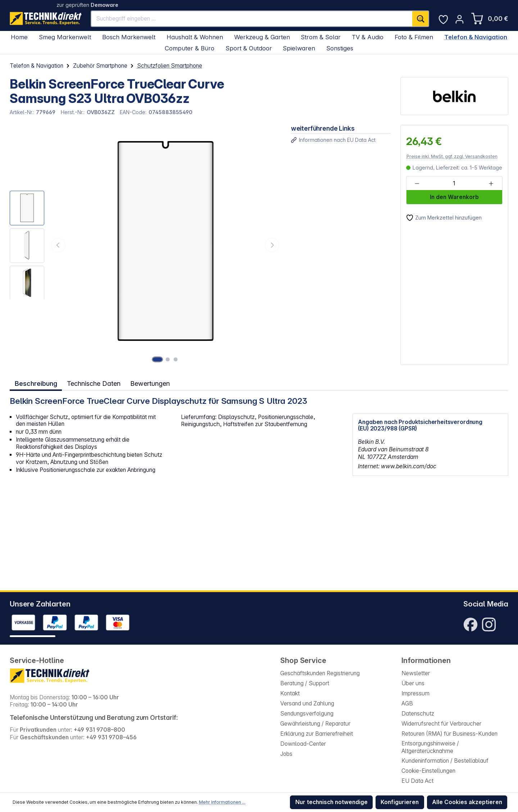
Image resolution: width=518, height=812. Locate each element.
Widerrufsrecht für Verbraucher (441, 724)
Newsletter (416, 673)
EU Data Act (417, 781)
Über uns (413, 683)
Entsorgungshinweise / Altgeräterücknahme (430, 747)
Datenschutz (418, 714)
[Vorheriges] (58, 245)
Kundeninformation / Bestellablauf (445, 761)
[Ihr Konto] (460, 19)
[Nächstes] (272, 245)
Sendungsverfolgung (307, 714)
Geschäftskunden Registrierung (320, 673)
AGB (407, 703)
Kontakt (290, 693)
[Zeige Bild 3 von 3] (175, 359)
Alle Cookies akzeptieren (467, 802)
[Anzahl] (454, 184)
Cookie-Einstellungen (428, 771)
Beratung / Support (305, 683)
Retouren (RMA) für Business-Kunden (449, 734)
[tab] (36, 383)
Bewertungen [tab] (150, 383)
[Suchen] (421, 19)
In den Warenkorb (454, 197)
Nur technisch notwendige (331, 802)
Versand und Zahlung (307, 703)
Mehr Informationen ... (222, 802)
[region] (146, 245)
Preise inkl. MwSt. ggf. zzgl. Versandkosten (452, 156)
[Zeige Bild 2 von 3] (169, 359)
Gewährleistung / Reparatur (315, 724)
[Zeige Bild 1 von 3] (158, 359)
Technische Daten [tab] (93, 383)
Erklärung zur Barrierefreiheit (317, 734)
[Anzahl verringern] (417, 184)
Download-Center (303, 744)
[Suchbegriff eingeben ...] (252, 19)
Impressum (415, 693)
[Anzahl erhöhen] (491, 184)
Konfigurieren (400, 802)
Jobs (286, 754)
